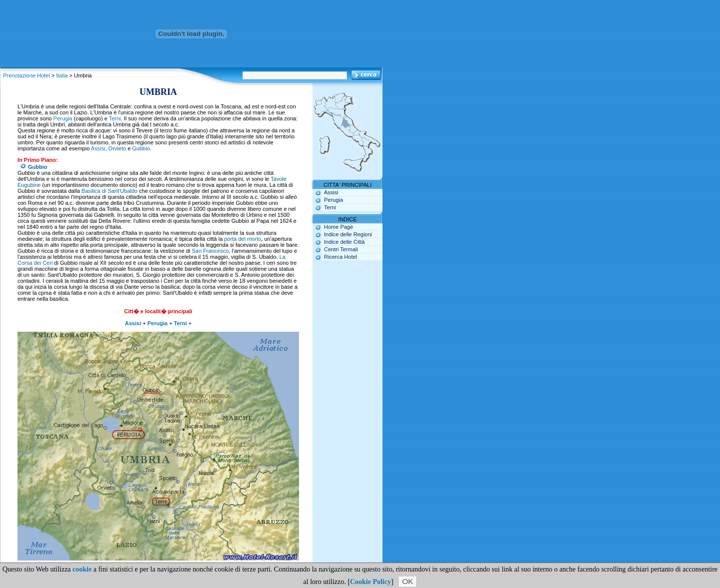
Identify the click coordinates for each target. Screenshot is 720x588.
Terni (115, 118)
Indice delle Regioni (348, 234)
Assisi (98, 148)
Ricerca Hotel (340, 257)
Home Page (338, 227)
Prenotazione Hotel (26, 75)
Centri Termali (341, 249)
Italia (62, 75)
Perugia (63, 118)
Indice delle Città (344, 242)
